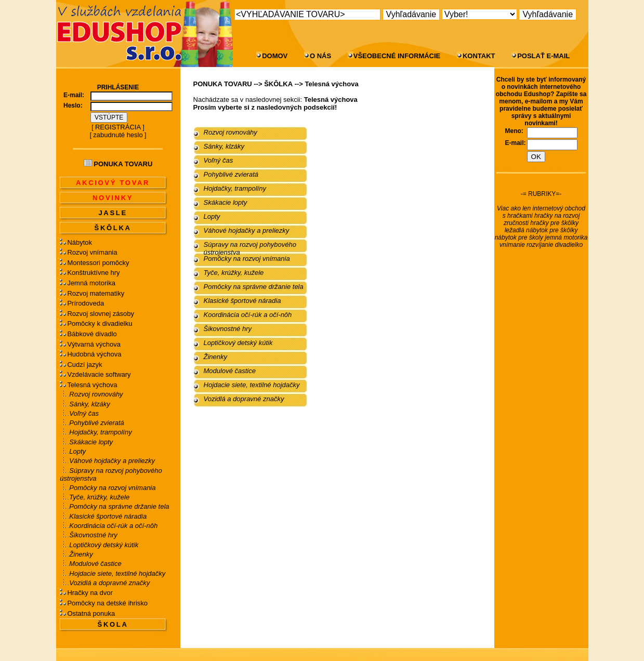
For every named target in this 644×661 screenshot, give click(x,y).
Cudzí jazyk (84, 365)
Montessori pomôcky (98, 263)
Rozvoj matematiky (96, 293)
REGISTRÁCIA (118, 127)
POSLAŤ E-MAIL (543, 56)
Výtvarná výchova (94, 344)
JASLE (113, 213)
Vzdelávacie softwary (99, 374)
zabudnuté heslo (118, 135)
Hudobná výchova (94, 354)
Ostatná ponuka (91, 613)
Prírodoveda (86, 303)
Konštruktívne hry (93, 273)
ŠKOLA (113, 624)
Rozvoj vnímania (92, 252)
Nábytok (80, 242)
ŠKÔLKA (113, 228)
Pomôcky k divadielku (100, 323)
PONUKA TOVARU (223, 84)
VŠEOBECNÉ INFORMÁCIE (397, 56)
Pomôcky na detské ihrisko (107, 603)
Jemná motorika (91, 283)
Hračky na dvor (90, 593)
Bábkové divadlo (92, 334)
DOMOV (275, 56)
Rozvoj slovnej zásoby (101, 314)
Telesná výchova (92, 385)
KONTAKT (479, 56)
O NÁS (320, 56)
